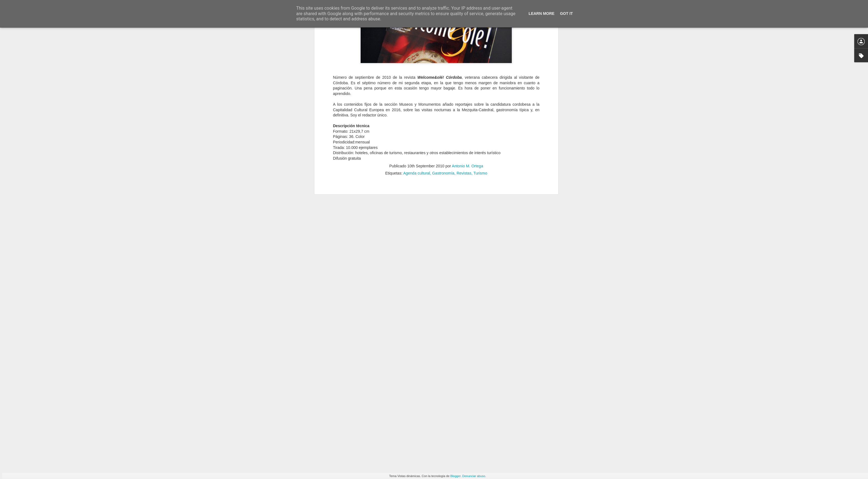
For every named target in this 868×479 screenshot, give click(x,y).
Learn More (542, 13)
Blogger (455, 476)
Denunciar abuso (474, 476)
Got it (566, 13)
